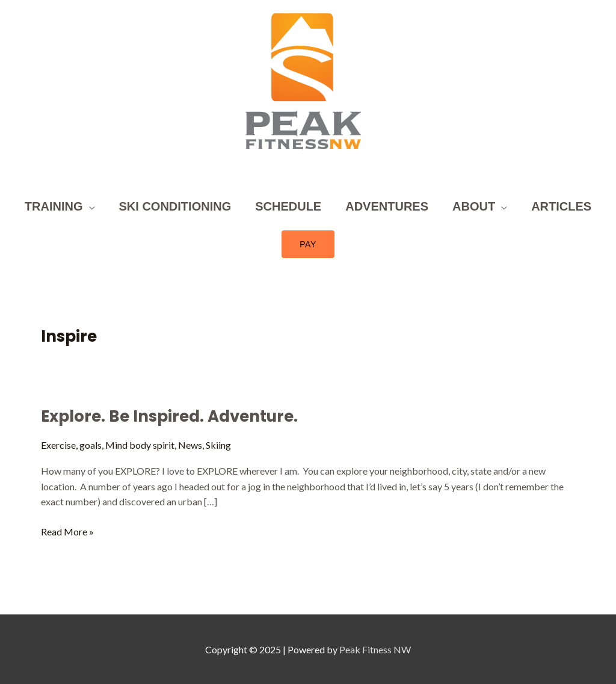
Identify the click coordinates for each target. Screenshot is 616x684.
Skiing (218, 445)
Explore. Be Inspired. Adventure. (169, 416)
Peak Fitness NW (375, 649)
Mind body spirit (140, 445)
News (190, 445)
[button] (308, 244)
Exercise (58, 445)
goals (91, 445)
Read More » (67, 531)
